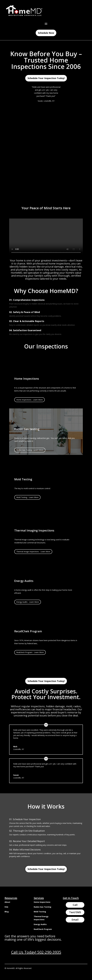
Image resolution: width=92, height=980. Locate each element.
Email (75, 920)
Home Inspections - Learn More (29, 400)
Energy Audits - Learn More (28, 602)
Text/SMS (75, 912)
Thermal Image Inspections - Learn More (33, 552)
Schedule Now (46, 33)
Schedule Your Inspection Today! (46, 78)
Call (75, 905)
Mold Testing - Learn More (27, 497)
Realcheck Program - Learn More (30, 652)
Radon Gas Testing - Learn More (30, 450)
